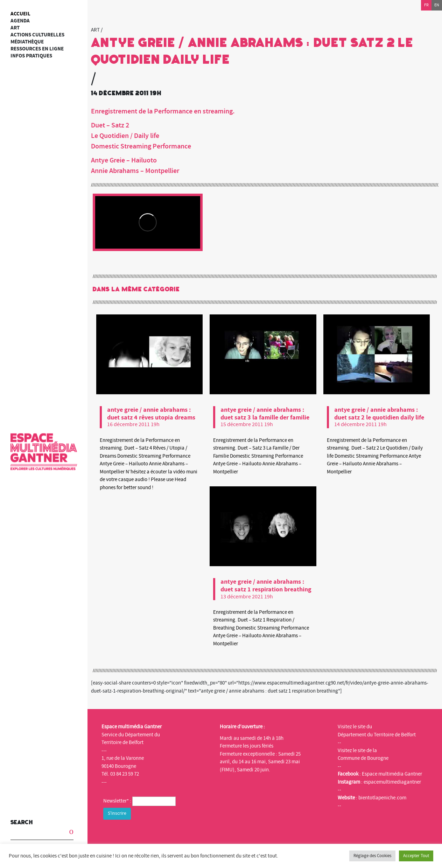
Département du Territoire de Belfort (377, 735)
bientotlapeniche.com (382, 798)
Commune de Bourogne (363, 758)
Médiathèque (27, 42)
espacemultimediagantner (392, 782)
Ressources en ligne (37, 49)
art (15, 28)
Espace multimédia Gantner (392, 774)
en (437, 5)
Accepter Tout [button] (416, 856)
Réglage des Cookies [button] (372, 856)
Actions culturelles (37, 35)
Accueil (20, 14)
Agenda (20, 21)
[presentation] (156, 835)
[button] (66, 830)
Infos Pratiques (31, 56)
